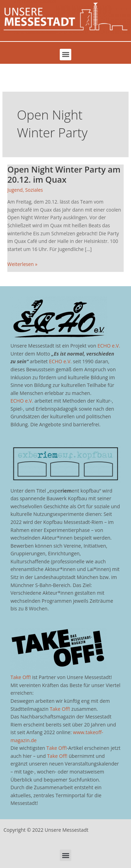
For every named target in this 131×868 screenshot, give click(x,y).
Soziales (34, 190)
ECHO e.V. (109, 346)
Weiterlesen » (22, 264)
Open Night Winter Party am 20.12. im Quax (64, 174)
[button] (65, 55)
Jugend (15, 190)
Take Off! (21, 677)
